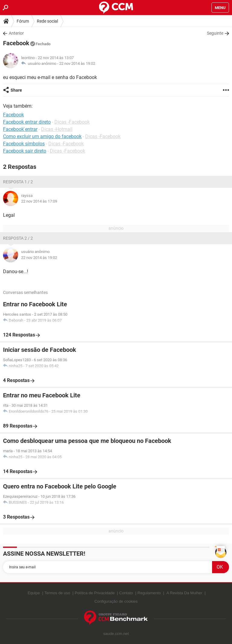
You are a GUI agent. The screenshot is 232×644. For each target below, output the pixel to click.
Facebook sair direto (25, 151)
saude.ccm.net (116, 634)
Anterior (16, 33)
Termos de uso (57, 593)
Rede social (47, 21)
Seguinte (215, 33)
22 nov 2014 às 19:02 (77, 63)
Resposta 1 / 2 (18, 182)
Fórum (23, 21)
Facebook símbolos (24, 144)
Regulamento (149, 593)
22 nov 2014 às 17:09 (39, 201)
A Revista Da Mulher (184, 593)
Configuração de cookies (116, 601)
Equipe (34, 593)
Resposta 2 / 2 (18, 238)
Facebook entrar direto (27, 122)
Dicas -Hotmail (57, 129)
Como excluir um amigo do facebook (42, 136)
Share (16, 90)
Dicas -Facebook (72, 122)
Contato (126, 593)
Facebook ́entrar (20, 129)
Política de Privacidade (95, 593)
